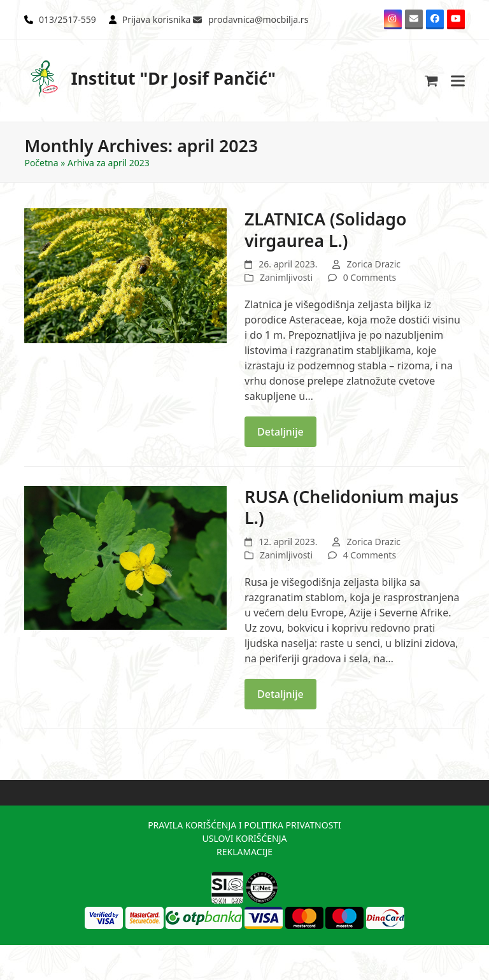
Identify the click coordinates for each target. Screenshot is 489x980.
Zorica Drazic (373, 264)
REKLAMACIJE (244, 852)
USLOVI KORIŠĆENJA (244, 838)
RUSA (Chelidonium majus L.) (351, 507)
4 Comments (370, 555)
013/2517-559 (67, 19)
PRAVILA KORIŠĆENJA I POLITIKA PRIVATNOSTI (244, 825)
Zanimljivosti (286, 277)
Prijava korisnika (157, 19)
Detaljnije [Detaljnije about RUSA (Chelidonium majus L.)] (280, 694)
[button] (431, 81)
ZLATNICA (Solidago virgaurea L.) (325, 229)
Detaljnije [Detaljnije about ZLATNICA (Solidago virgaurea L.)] (280, 432)
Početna (41, 163)
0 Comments (370, 277)
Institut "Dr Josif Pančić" (150, 79)
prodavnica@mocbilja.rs (258, 19)
